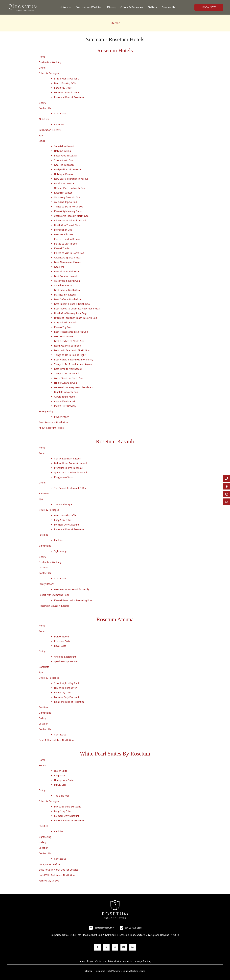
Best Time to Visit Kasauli (68, 369)
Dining (111, 7)
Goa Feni (59, 267)
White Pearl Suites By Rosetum (115, 754)
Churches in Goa (63, 285)
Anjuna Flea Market (65, 401)
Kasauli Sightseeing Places (68, 211)
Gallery (152, 7)
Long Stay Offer (63, 88)
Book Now (209, 7)
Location (44, 567)
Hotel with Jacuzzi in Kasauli (54, 606)
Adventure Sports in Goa (67, 258)
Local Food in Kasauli (66, 156)
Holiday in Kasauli (63, 174)
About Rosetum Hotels (51, 428)
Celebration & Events (50, 130)
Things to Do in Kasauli (67, 373)
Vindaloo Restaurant (65, 657)
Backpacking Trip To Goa (67, 169)
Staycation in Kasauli (65, 322)
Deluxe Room (61, 637)
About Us (44, 119)
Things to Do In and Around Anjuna (73, 364)
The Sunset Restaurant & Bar (70, 488)
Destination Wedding (89, 7)
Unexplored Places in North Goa (71, 216)
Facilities (43, 535)
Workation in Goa (64, 336)
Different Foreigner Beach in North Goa (76, 318)
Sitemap (115, 23)
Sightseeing (45, 546)
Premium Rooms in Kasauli (69, 468)
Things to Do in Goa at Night (70, 355)
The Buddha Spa (63, 504)
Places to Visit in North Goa (69, 253)
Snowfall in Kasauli (64, 146)
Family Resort (46, 584)
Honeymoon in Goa (49, 864)
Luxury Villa (60, 785)
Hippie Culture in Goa (65, 383)
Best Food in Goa (64, 234)
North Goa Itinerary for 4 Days (71, 313)
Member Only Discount (67, 92)
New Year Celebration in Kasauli (71, 179)
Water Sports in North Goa (69, 378)
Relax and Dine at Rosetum (69, 97)
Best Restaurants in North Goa (71, 332)
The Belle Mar (62, 796)
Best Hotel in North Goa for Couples (58, 870)
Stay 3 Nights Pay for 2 (67, 79)
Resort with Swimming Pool (54, 595)
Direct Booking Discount (67, 807)
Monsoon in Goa (63, 230)
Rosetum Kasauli (115, 441)
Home (42, 57)
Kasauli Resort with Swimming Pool (73, 600)
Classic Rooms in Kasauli (67, 459)
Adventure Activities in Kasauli (70, 220)
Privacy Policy (46, 411)
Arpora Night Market (65, 397)
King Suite (59, 775)
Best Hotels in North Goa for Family (74, 360)
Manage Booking (143, 961)
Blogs (42, 141)
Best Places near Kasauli (67, 262)
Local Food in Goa (64, 183)
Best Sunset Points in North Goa (72, 304)
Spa (41, 135)
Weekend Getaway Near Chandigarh (74, 387)
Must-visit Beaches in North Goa (72, 350)
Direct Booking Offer (65, 83)
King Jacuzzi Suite (63, 477)
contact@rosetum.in (104, 928)
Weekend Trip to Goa (66, 202)
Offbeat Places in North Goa (69, 188)
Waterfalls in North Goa (67, 281)
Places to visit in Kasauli (67, 239)
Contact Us (169, 7)
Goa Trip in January (64, 165)
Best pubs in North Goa (67, 290)
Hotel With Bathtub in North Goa (57, 875)
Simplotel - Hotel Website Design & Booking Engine (121, 971)
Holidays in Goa (62, 151)
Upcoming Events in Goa (67, 197)
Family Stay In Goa (49, 881)
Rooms (43, 453)
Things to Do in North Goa (69, 207)
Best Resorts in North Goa (53, 422)
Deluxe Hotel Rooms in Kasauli (71, 463)
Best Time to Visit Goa (66, 271)
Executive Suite (62, 641)
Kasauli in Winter (63, 193)
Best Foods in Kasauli (66, 276)
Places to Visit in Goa (66, 244)
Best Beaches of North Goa (69, 341)
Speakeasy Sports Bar (66, 661)
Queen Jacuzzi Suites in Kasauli (71, 472)
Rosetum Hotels (115, 50)
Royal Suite (60, 646)
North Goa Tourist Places (68, 225)
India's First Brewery (65, 406)
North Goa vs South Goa (68, 346)
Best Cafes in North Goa (67, 299)
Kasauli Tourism (63, 248)
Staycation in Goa (64, 160)
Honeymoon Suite (64, 780)
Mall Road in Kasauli (65, 295)
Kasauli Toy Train (63, 327)
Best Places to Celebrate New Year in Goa (77, 309)
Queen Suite (61, 771)
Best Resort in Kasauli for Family (72, 589)
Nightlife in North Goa (66, 392)
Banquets (44, 493)
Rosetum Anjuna (115, 619)
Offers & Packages (132, 7)
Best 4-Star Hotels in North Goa (56, 740)
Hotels (65, 7)
